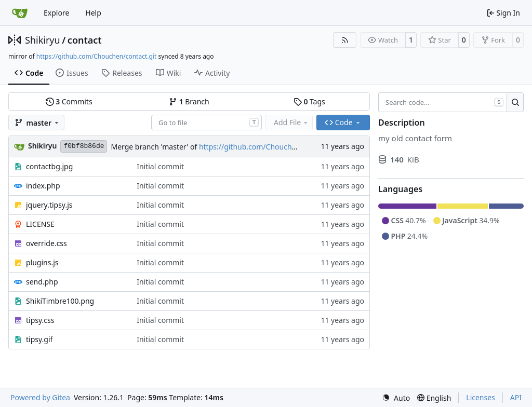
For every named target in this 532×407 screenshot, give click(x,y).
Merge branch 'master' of (155, 147)
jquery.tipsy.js (49, 205)
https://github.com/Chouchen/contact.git (96, 56)
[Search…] (515, 102)
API (516, 397)
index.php (43, 186)
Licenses (481, 397)
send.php (42, 282)
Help (93, 13)
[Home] (20, 13)
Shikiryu (43, 40)
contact (85, 40)
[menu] (396, 398)
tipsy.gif (39, 339)
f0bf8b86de (84, 146)
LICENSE (40, 224)
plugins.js (42, 262)
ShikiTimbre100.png (60, 301)
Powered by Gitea (40, 397)
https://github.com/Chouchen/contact (264, 147)
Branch (189, 101)
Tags (309, 101)
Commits (69, 101)
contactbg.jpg (49, 166)
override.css (46, 243)
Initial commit (160, 166)
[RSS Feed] (345, 40)
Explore (56, 13)
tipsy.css (40, 320)
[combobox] (207, 123)
